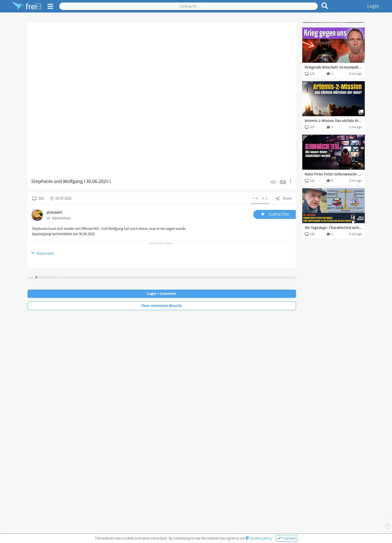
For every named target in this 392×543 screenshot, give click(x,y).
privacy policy (259, 538)
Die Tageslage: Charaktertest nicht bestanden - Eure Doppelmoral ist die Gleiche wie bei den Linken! (333, 228)
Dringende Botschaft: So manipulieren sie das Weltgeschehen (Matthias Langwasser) (333, 67)
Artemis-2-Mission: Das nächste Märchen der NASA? (333, 121)
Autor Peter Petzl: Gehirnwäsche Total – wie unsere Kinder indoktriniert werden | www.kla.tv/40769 (333, 174)
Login (373, 6)
